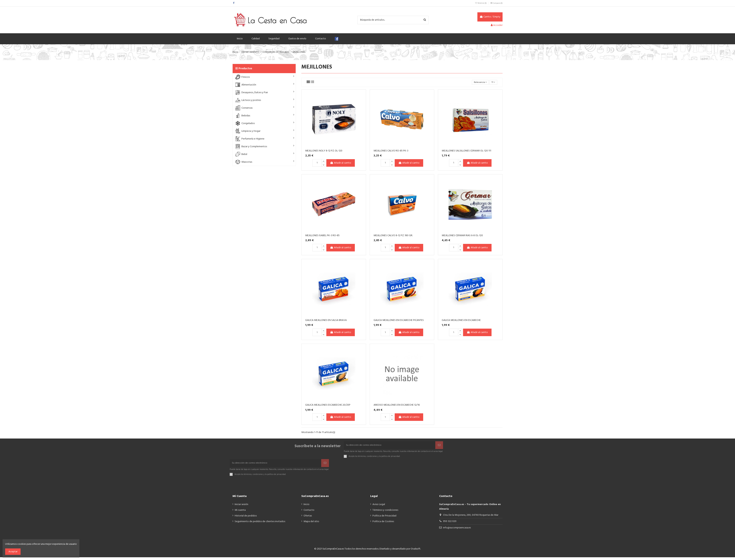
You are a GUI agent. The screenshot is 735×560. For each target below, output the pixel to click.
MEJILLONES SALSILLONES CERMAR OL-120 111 (466, 151)
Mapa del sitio (311, 524)
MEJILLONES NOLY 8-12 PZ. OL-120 (324, 151)
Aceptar (13, 552)
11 (493, 82)
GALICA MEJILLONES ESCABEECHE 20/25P (328, 406)
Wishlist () (481, 3)
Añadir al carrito (341, 163)
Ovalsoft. (416, 552)
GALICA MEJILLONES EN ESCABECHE (461, 321)
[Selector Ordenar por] (479, 83)
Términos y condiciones (385, 513)
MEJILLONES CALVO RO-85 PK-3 (391, 151)
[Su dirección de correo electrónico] (390, 446)
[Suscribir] (439, 446)
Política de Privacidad (384, 519)
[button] (264, 77)
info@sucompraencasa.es (457, 531)
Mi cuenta (240, 513)
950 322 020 (450, 524)
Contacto (309, 513)
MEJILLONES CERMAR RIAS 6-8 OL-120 (462, 236)
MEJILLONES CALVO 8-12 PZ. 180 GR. (393, 236)
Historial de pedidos (246, 519)
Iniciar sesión (241, 507)
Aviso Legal (379, 507)
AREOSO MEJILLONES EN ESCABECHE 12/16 (397, 406)
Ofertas (308, 519)
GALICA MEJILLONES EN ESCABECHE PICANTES (399, 321)
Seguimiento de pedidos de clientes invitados (260, 524)
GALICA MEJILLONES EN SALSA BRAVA (326, 321)
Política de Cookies (383, 524)
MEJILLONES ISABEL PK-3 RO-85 (322, 236)
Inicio (306, 507)
